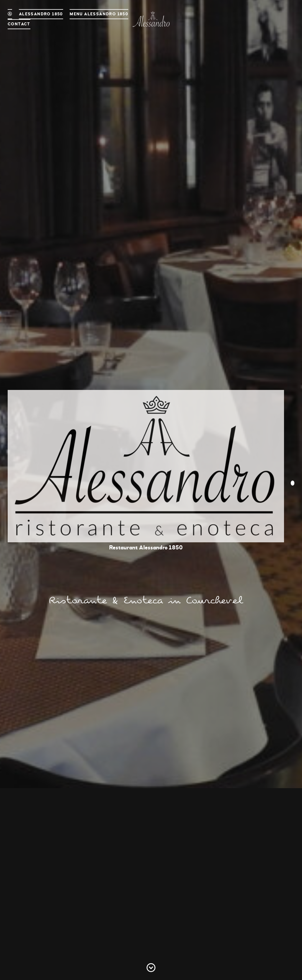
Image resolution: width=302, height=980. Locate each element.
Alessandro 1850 (41, 14)
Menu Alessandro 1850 (99, 14)
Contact (19, 24)
